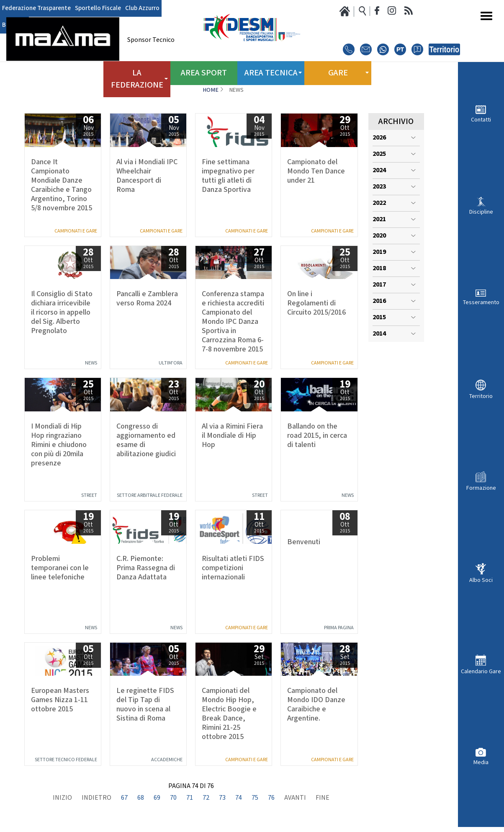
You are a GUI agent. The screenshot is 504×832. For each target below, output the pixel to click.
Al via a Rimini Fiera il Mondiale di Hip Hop (232, 436)
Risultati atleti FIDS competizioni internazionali (233, 568)
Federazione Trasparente (35, 8)
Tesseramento (481, 302)
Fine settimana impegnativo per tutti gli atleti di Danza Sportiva (228, 176)
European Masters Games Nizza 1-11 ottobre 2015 (60, 700)
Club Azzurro (134, 8)
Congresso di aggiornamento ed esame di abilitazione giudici (146, 440)
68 (141, 798)
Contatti (481, 120)
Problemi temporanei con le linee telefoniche (60, 568)
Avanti (295, 798)
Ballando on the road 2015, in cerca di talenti (317, 436)
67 (124, 798)
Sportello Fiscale (93, 8)
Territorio (481, 396)
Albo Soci (481, 580)
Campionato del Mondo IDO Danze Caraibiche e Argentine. (316, 705)
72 (206, 798)
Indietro (96, 798)
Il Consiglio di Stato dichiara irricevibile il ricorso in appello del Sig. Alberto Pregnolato (62, 313)
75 (255, 798)
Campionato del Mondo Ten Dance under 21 (316, 171)
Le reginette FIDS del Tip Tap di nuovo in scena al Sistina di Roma (145, 705)
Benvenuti (304, 542)
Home (211, 90)
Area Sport (204, 71)
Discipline (481, 212)
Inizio (62, 798)
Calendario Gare (481, 671)
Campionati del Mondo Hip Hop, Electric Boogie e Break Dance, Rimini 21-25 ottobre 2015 (229, 714)
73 (222, 798)
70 (173, 798)
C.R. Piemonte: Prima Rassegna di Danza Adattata (146, 568)
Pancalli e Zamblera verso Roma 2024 (147, 299)
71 (190, 798)
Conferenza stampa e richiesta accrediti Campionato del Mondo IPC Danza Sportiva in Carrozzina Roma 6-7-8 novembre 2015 (233, 322)
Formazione (481, 488)
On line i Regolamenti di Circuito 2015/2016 (316, 303)
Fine (323, 798)
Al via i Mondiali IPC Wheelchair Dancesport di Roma (147, 176)
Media (481, 762)
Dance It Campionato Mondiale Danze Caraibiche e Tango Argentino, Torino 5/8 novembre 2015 (62, 185)
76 (271, 798)
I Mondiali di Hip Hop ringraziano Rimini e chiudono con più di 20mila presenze (59, 445)
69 (157, 798)
